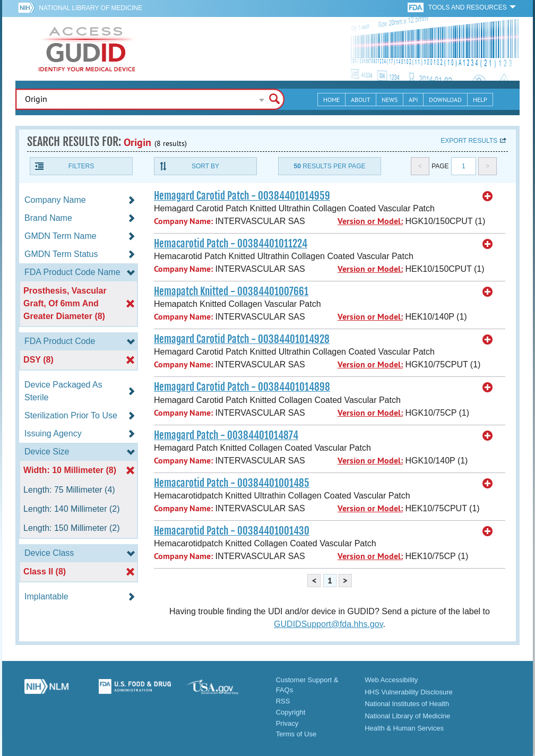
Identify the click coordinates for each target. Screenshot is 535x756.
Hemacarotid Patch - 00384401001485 (232, 483)
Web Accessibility (391, 680)
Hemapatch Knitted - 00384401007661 (231, 291)
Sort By (205, 166)
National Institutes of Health (407, 704)
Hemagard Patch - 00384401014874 (226, 435)
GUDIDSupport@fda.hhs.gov (328, 624)
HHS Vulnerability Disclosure (409, 692)
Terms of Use (296, 734)
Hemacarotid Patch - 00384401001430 (232, 531)
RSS (283, 701)
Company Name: (183, 221)
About (361, 100)
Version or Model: (370, 221)
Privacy (287, 723)
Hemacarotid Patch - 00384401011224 (231, 244)
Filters (81, 166)
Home (331, 100)
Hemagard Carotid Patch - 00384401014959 (242, 196)
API (413, 100)
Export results (469, 141)
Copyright (291, 712)
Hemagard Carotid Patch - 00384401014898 (242, 387)
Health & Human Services (404, 728)
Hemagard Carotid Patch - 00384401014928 (242, 339)
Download (445, 100)
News (390, 100)
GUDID (87, 49)
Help (480, 100)
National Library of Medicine (90, 8)
